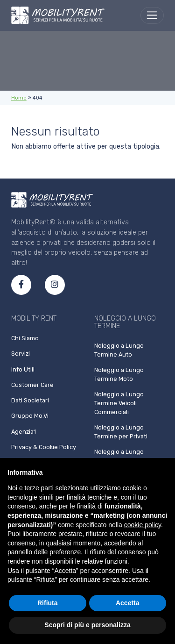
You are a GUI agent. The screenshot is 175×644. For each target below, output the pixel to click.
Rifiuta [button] (48, 603)
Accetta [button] (128, 603)
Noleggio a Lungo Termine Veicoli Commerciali (119, 403)
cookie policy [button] (143, 525)
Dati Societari (30, 400)
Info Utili (23, 369)
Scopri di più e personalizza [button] (87, 625)
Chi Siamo (25, 338)
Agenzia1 (24, 432)
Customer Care (32, 385)
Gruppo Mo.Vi (30, 416)
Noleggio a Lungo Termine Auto (119, 350)
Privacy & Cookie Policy (44, 447)
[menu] (152, 15)
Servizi (21, 354)
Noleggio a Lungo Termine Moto (119, 374)
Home (19, 98)
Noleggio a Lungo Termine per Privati (121, 432)
